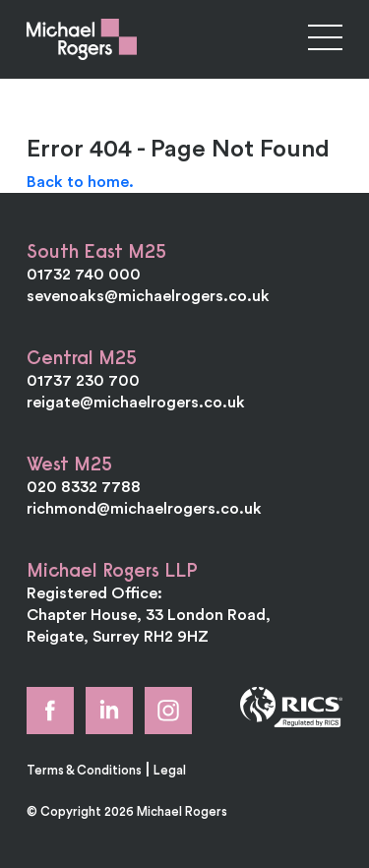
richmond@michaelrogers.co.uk (144, 508)
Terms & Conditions (84, 770)
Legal (170, 770)
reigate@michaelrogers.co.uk (136, 402)
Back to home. (80, 181)
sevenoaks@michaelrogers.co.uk (148, 295)
